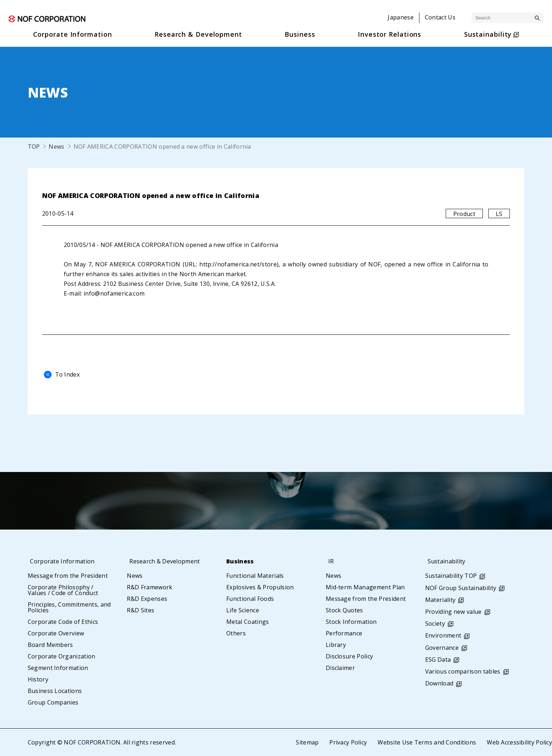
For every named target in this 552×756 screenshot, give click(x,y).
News (57, 147)
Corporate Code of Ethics (63, 622)
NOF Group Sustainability (461, 588)
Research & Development (166, 561)
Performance (344, 633)
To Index (60, 374)
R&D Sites (141, 610)
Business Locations (55, 691)
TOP (34, 147)
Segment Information (58, 668)
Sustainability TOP (451, 576)
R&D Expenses (147, 599)
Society (435, 624)
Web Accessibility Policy (519, 742)
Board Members (50, 645)
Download (439, 683)
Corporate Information (64, 561)
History (38, 679)
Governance (442, 648)
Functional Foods (250, 599)
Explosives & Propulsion (260, 587)
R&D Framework (150, 587)
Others (236, 633)
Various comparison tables (463, 671)
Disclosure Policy (349, 656)
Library (336, 645)
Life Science (243, 610)
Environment (443, 635)
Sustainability (447, 561)
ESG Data (438, 660)
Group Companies (53, 702)
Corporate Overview (56, 633)
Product (464, 214)
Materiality (440, 600)
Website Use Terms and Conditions (426, 742)
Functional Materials (255, 576)
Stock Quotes (344, 610)
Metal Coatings (248, 622)
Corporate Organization (62, 656)
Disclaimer (340, 668)
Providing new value (453, 612)
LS (499, 214)
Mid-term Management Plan (365, 587)
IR (329, 561)
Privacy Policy (347, 742)
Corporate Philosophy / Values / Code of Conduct (63, 590)
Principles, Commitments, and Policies (69, 607)
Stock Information (351, 622)
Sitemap (306, 742)
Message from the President (68, 576)
